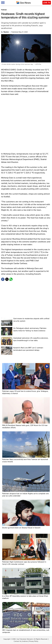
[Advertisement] (26, 124)
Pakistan (4, 10)
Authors (25, 641)
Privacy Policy (34, 641)
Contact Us (18, 641)
